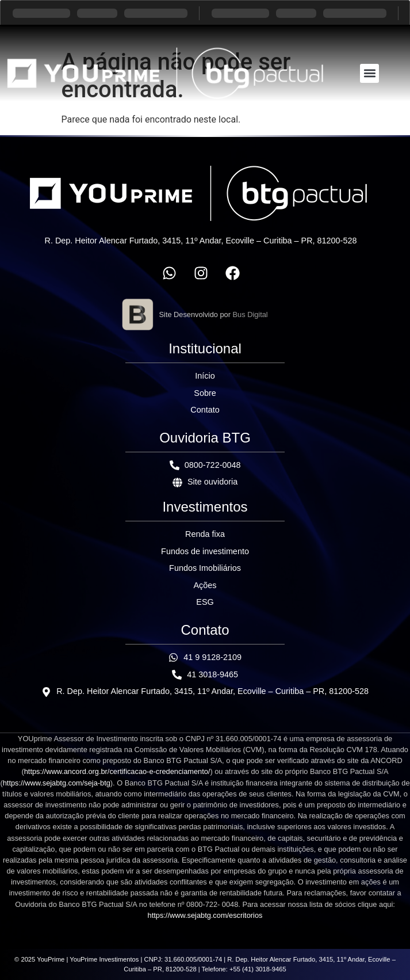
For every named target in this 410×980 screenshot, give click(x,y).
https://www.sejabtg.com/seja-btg (57, 783)
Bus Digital (250, 314)
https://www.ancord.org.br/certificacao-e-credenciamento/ (117, 771)
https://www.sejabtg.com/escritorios (205, 915)
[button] (369, 73)
